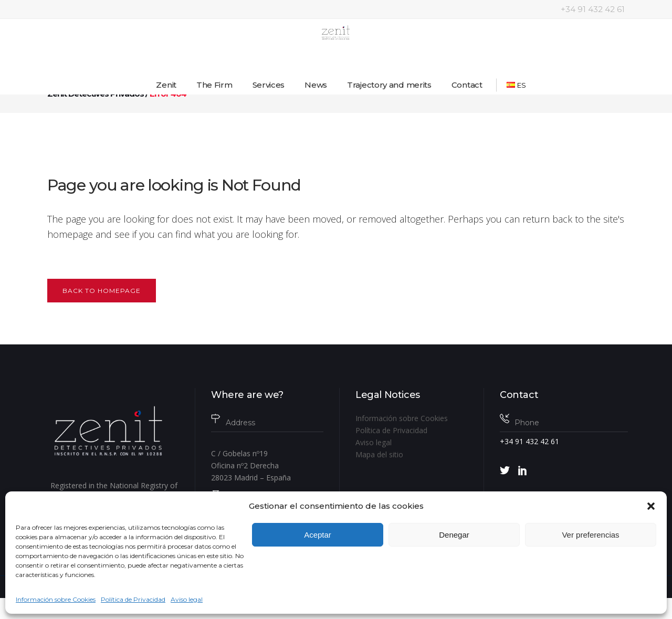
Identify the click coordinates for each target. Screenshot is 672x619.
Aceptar (318, 535)
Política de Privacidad (133, 599)
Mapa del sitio (379, 454)
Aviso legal (187, 599)
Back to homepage (102, 291)
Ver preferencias (590, 535)
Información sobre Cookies (56, 599)
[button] (651, 506)
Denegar (454, 535)
